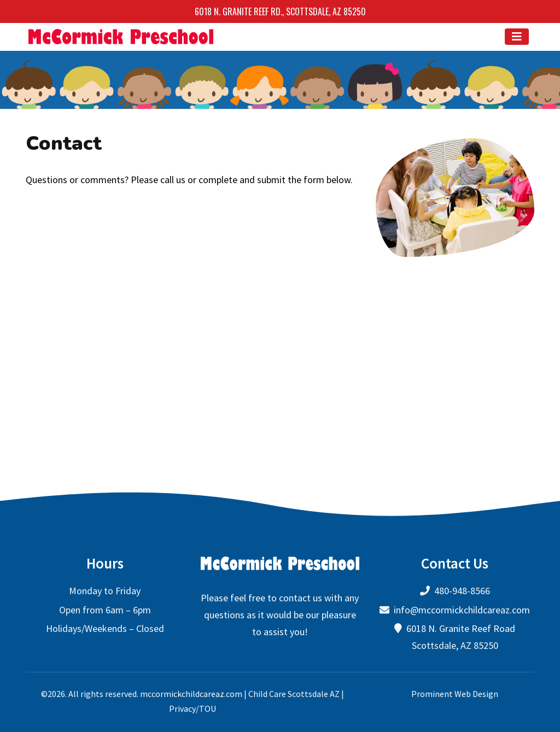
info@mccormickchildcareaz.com (462, 609)
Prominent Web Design (455, 693)
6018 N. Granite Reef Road (461, 628)
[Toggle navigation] (517, 37)
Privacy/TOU (192, 708)
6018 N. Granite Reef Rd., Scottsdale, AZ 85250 (280, 11)
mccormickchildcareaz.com (191, 693)
